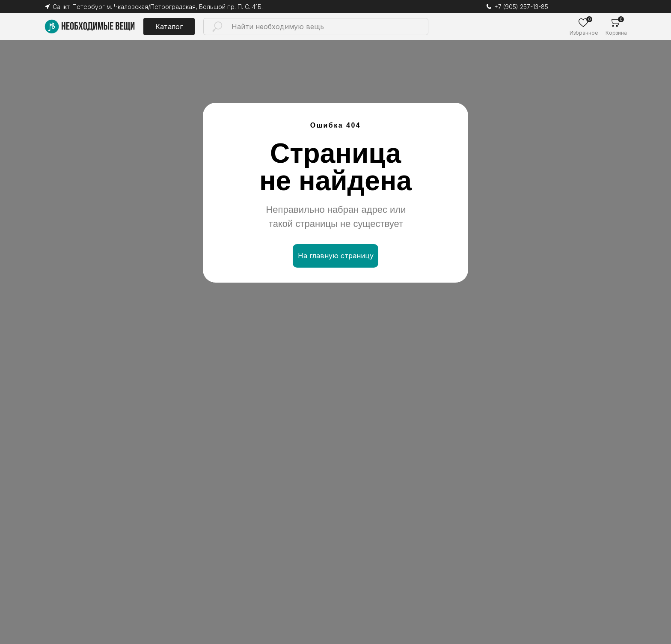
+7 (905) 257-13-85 (521, 7)
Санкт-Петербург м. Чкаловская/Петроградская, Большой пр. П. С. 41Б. (158, 7)
